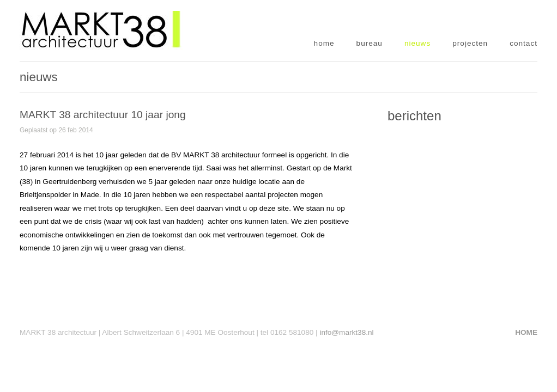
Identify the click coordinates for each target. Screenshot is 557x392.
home (324, 43)
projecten (470, 43)
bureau (370, 43)
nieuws (417, 43)
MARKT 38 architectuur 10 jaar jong (103, 115)
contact (523, 43)
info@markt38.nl (346, 332)
